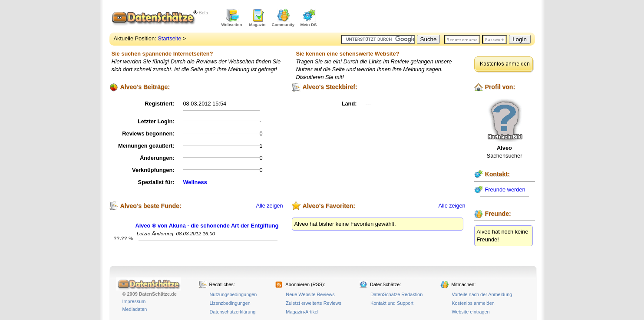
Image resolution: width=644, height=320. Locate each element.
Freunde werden (505, 190)
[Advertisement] (433, 17)
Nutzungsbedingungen (233, 294)
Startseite (169, 38)
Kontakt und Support (392, 303)
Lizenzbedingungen (230, 303)
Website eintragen (471, 312)
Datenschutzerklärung (233, 312)
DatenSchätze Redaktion (396, 294)
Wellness (195, 182)
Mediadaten (135, 309)
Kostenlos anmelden (473, 303)
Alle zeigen (270, 206)
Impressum (134, 301)
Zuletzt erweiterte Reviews (314, 303)
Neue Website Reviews (310, 294)
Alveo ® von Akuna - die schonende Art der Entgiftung (207, 226)
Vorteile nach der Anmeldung (482, 294)
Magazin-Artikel (302, 312)
